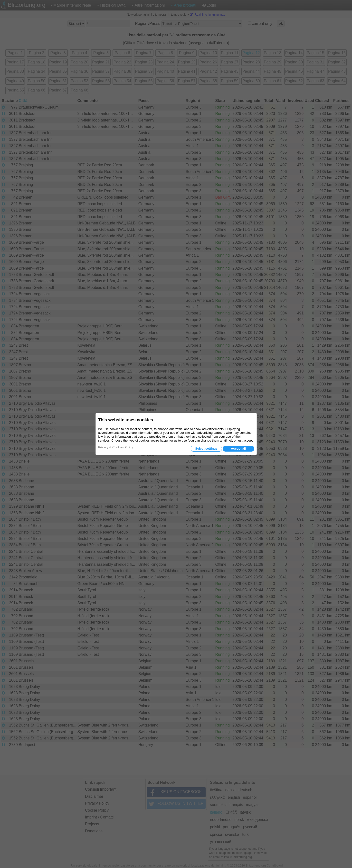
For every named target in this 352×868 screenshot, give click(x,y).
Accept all (238, 449)
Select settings (206, 449)
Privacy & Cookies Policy (116, 447)
